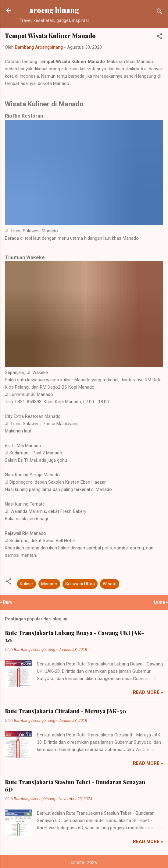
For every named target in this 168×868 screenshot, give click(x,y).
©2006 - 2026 (84, 863)
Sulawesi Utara (80, 584)
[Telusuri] (159, 12)
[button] (159, 37)
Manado (49, 584)
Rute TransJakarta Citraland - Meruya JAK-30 (66, 711)
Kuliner (27, 584)
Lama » (161, 602)
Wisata (110, 584)
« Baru (6, 602)
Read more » (148, 692)
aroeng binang (54, 10)
